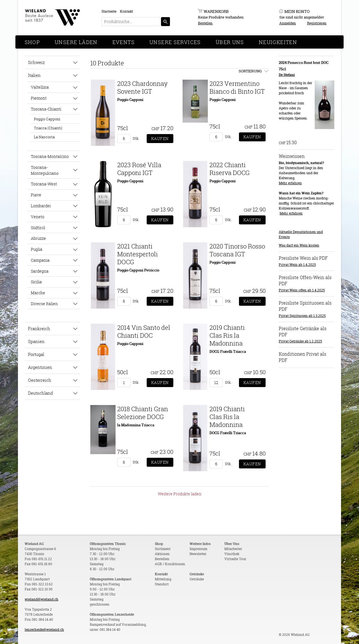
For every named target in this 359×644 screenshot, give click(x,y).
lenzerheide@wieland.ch (44, 630)
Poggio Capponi (47, 119)
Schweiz (36, 62)
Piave (36, 195)
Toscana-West (44, 184)
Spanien (36, 341)
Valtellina (40, 87)
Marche (38, 293)
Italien (34, 75)
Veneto (38, 217)
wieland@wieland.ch (42, 599)
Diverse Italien (44, 304)
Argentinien (40, 367)
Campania (40, 260)
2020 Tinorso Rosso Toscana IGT (237, 250)
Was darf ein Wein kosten (299, 245)
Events (124, 42)
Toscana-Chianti (46, 109)
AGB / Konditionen (170, 564)
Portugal (36, 354)
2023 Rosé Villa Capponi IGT (139, 169)
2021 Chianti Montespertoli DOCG (138, 254)
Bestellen (205, 23)
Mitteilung (163, 579)
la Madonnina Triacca (136, 425)
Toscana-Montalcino (50, 156)
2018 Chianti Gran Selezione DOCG (143, 413)
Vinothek (232, 554)
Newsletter (198, 554)
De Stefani (287, 75)
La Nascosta (44, 137)
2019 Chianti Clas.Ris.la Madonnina (227, 335)
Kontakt (126, 11)
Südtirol (38, 228)
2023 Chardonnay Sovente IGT (142, 87)
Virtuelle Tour (235, 559)
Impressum (198, 549)
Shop (32, 42)
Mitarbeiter (233, 549)
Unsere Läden (76, 42)
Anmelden (288, 23)
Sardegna (40, 271)
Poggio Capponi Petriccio (138, 270)
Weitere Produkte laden (180, 494)
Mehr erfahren (290, 183)
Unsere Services (175, 42)
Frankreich (39, 328)
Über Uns (230, 42)
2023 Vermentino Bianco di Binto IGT (237, 87)
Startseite (109, 11)
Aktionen (162, 554)
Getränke (197, 579)
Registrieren (317, 23)
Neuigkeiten (278, 42)
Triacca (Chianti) (48, 128)
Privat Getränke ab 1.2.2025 (300, 341)
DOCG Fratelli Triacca (228, 351)
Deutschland (41, 393)
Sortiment (163, 549)
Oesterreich (40, 380)
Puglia (37, 249)
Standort (162, 584)
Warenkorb (216, 11)
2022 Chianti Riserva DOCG (230, 169)
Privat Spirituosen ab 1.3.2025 (302, 316)
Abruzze (38, 238)
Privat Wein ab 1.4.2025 (297, 265)
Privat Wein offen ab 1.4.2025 (302, 290)
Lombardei (41, 206)
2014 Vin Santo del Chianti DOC (144, 331)
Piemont (39, 98)
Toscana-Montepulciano (45, 170)
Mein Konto (297, 11)
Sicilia (36, 282)
